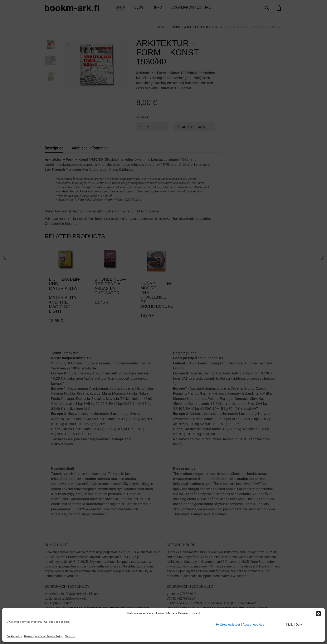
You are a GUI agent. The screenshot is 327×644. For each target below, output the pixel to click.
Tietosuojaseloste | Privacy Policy (43, 636)
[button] (318, 614)
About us (70, 636)
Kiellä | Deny (294, 625)
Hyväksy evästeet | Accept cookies (240, 625)
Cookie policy (14, 636)
